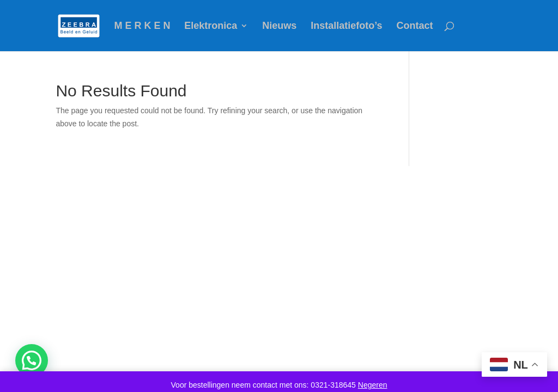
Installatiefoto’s (346, 26)
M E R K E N (142, 26)
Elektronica (211, 26)
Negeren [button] (373, 385)
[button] (32, 360)
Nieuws (279, 26)
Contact (414, 26)
